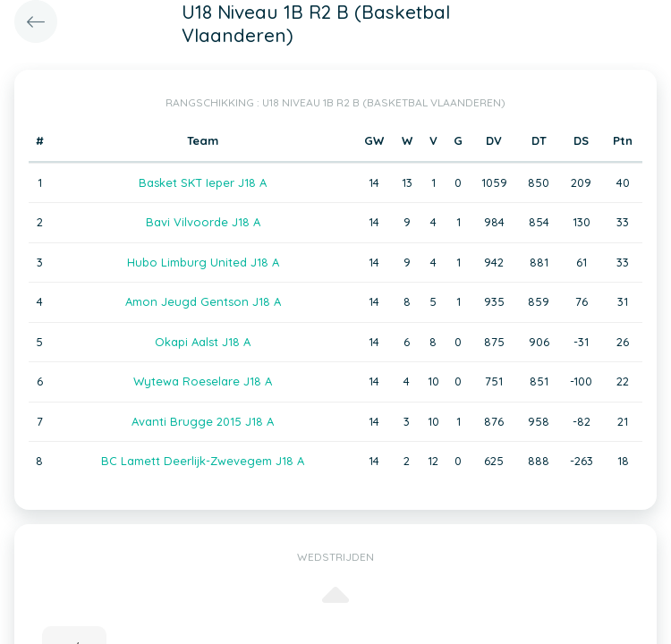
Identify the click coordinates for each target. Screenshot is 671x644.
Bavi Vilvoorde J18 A (203, 222)
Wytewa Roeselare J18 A (203, 381)
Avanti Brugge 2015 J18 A (203, 421)
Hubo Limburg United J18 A (203, 262)
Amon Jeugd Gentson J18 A (203, 301)
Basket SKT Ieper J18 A (203, 182)
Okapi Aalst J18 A (203, 342)
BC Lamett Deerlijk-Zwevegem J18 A (203, 461)
